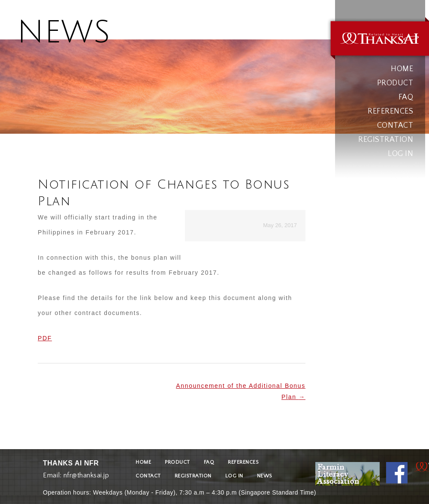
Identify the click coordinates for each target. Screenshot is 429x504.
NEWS (264, 476)
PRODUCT (395, 83)
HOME (402, 69)
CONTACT (395, 126)
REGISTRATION (386, 140)
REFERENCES (390, 111)
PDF (45, 338)
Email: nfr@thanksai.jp (76, 473)
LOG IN (400, 154)
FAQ (406, 97)
